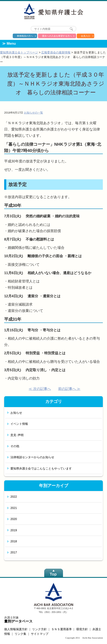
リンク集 (20, 634)
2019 (14, 530)
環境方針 (82, 629)
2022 (14, 497)
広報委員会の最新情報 (56, 52)
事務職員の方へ (25, 36)
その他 (15, 446)
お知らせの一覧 (33, 113)
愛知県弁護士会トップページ (19, 52)
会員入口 (86, 36)
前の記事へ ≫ (69, 389)
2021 (14, 508)
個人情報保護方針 (16, 629)
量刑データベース (18, 621)
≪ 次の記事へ (40, 389)
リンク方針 (39, 629)
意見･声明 (17, 435)
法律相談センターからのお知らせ (32, 457)
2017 (14, 552)
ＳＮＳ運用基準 (62, 629)
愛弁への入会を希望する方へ (57, 36)
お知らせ (16, 413)
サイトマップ (40, 634)
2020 (14, 519)
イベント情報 (19, 424)
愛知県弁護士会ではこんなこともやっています (41, 468)
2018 (14, 541)
